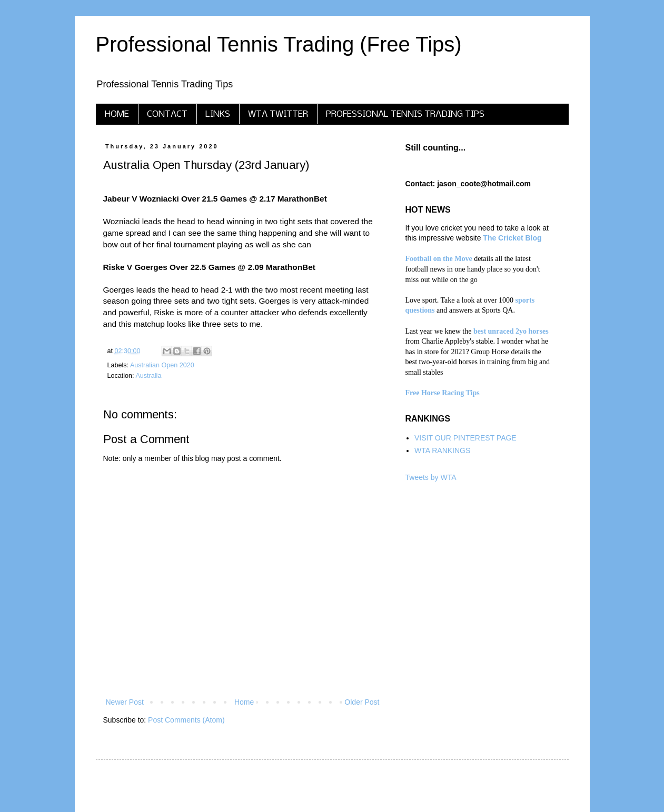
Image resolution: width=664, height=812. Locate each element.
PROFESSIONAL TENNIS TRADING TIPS (405, 114)
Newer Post (125, 702)
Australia (148, 376)
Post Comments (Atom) (186, 720)
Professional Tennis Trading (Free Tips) (279, 44)
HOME (117, 114)
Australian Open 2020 (162, 365)
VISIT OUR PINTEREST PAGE (465, 438)
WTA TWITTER (278, 114)
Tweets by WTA (431, 477)
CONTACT (167, 114)
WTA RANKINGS (442, 450)
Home (244, 702)
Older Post (362, 702)
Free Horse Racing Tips (443, 393)
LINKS (218, 114)
